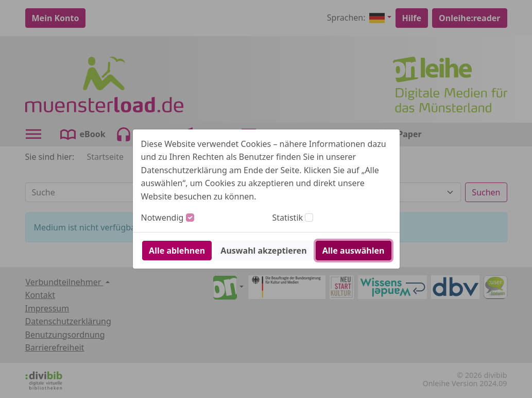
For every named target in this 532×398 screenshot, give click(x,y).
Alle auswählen (354, 251)
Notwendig (162, 218)
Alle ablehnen (177, 251)
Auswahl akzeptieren (263, 251)
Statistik (288, 218)
